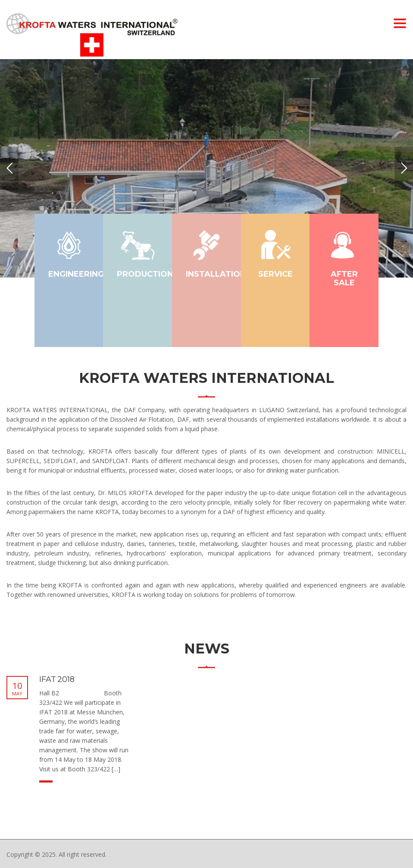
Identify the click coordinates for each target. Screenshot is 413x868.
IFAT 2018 (57, 679)
